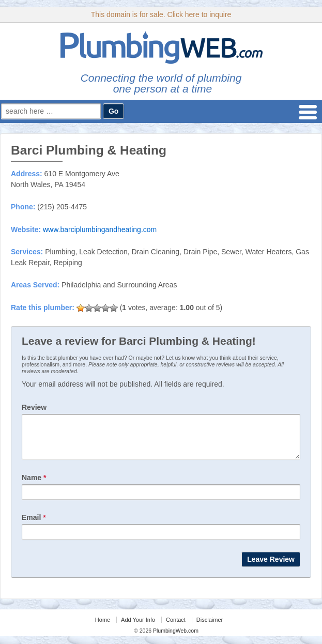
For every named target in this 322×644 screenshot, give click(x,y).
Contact (176, 627)
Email (34, 525)
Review (34, 407)
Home (103, 627)
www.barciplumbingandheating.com (100, 229)
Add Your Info (138, 627)
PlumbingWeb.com (175, 638)
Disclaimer (210, 627)
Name (34, 485)
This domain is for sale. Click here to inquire (161, 14)
